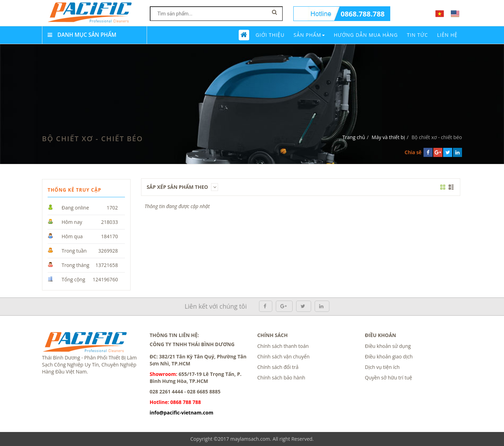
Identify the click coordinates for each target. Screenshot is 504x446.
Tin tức (418, 35)
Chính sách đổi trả (278, 367)
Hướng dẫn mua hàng (366, 35)
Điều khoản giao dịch (389, 356)
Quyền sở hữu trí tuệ (389, 378)
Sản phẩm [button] (309, 35)
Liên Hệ (447, 35)
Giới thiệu (270, 35)
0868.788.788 (363, 14)
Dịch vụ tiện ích (382, 367)
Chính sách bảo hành (281, 378)
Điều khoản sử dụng (388, 346)
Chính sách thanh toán (283, 346)
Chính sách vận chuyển (283, 356)
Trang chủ (354, 137)
